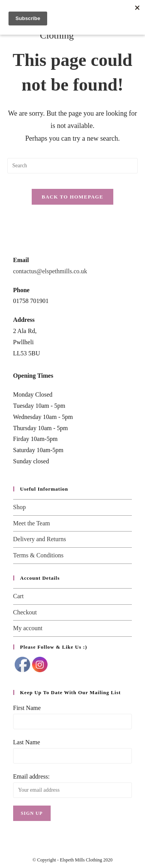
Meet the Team (32, 523)
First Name (27, 708)
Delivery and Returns (40, 539)
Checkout (25, 612)
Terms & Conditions (38, 555)
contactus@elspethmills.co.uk (50, 271)
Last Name (27, 742)
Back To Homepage (72, 197)
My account (28, 628)
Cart (19, 596)
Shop (20, 507)
